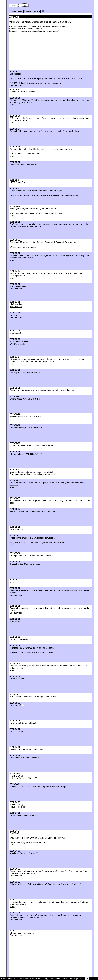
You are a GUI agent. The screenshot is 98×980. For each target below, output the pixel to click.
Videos (37, 11)
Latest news (16, 11)
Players (28, 11)
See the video (16, 85)
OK (87, 979)
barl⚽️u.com (19, 5)
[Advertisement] (31, 52)
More (12, 105)
